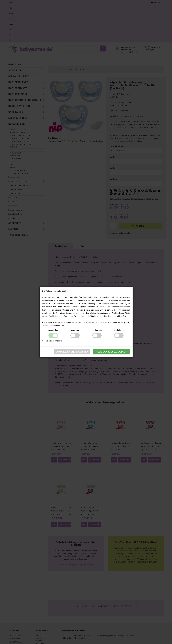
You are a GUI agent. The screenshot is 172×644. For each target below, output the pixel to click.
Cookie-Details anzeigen (52, 341)
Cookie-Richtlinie (56, 316)
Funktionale (97, 330)
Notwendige (53, 330)
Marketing (75, 330)
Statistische (119, 330)
